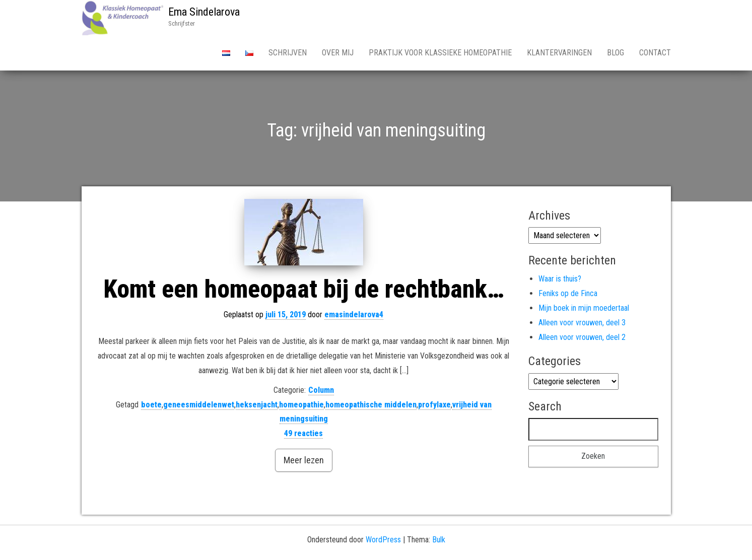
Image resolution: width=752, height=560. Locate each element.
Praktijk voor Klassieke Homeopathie (440, 53)
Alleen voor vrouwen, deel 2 (582, 337)
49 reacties (303, 433)
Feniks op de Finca (568, 293)
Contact (655, 53)
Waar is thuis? (560, 279)
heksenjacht (257, 405)
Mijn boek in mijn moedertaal (584, 308)
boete (151, 405)
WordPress (383, 540)
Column (321, 390)
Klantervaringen (559, 53)
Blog (616, 53)
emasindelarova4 (354, 314)
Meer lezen (304, 460)
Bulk (439, 540)
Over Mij (338, 53)
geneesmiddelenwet (199, 405)
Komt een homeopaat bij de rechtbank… (304, 289)
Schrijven (288, 53)
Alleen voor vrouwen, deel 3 (582, 323)
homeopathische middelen (371, 405)
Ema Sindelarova (204, 12)
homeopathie (301, 405)
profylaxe (434, 405)
